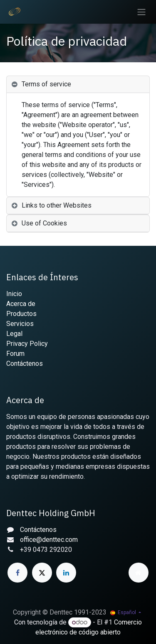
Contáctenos (25, 364)
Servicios (20, 324)
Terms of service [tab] (46, 84)
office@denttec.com (49, 540)
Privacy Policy (27, 344)
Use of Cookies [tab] (44, 223)
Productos (21, 314)
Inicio (14, 294)
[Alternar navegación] (141, 12)
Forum (15, 354)
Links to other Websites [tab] (57, 205)
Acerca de (21, 304)
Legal (14, 334)
